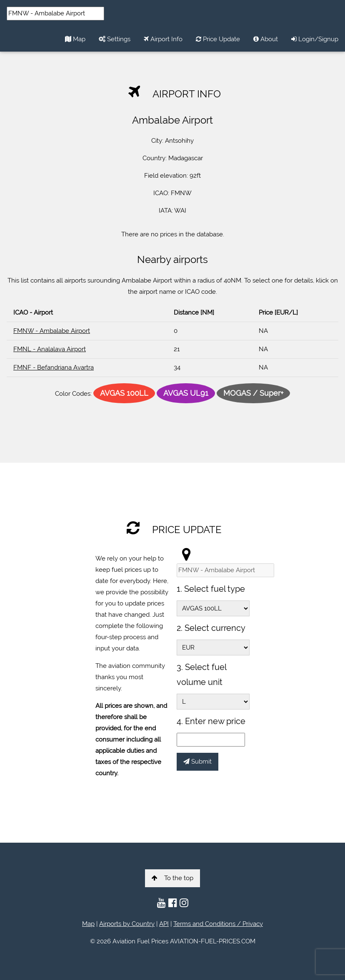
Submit (197, 762)
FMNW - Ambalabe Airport (52, 331)
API (164, 924)
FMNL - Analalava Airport (50, 349)
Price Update (218, 39)
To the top (172, 878)
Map (75, 39)
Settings (115, 39)
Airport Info (163, 39)
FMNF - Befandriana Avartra (54, 367)
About (266, 39)
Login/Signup (315, 39)
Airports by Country (127, 924)
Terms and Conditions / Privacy (218, 924)
